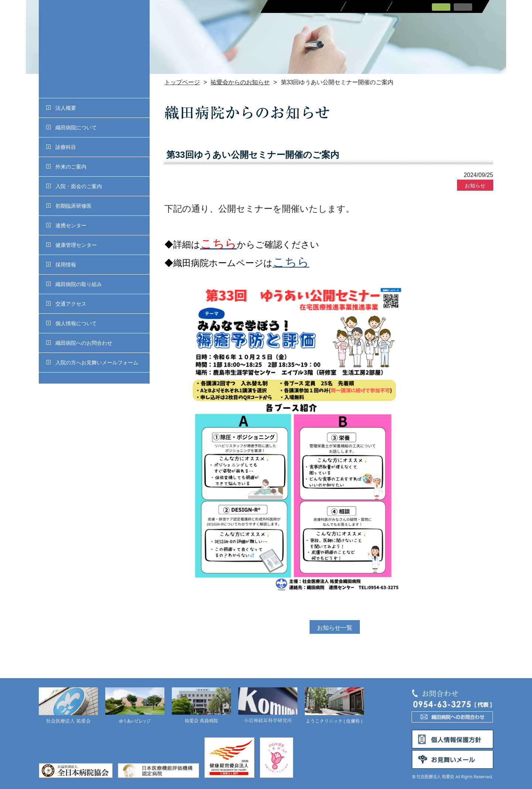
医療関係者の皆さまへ (304, 6)
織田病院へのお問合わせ (79, 343)
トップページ (182, 82)
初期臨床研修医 (69, 206)
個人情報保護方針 (453, 739)
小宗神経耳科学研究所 (268, 706)
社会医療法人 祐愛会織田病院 (94, 49)
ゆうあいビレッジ (135, 706)
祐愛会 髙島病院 (201, 706)
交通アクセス (66, 304)
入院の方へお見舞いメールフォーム (92, 363)
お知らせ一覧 (335, 628)
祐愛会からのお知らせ (240, 82)
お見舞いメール (453, 759)
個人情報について (71, 323)
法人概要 (61, 108)
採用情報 (61, 265)
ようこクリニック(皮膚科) (334, 706)
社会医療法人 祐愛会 (68, 706)
